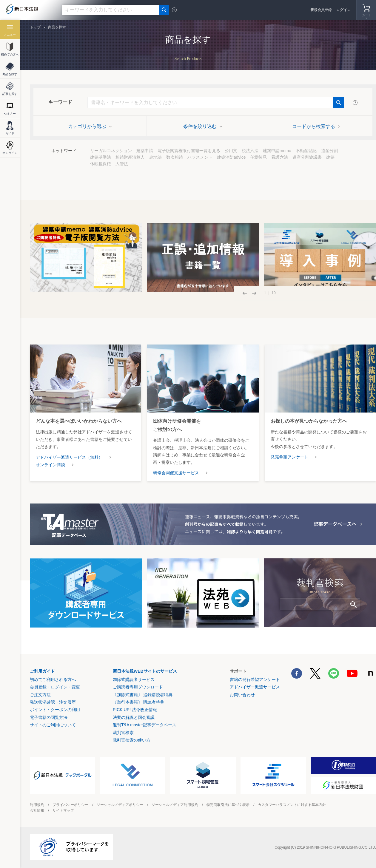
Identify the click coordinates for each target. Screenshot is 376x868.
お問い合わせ (242, 695)
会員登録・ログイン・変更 (55, 687)
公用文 (231, 151)
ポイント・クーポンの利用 (55, 710)
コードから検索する (316, 126)
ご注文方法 (40, 695)
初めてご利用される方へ (53, 679)
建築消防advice (231, 157)
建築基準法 (101, 157)
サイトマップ (63, 810)
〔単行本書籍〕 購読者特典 (138, 702)
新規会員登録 (321, 10)
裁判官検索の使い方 (132, 740)
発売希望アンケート (289, 457)
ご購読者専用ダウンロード (138, 687)
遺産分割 (329, 151)
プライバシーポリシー (70, 805)
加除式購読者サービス (134, 679)
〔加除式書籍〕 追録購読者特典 (143, 695)
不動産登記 (306, 151)
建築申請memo (277, 151)
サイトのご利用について (53, 725)
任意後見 (258, 157)
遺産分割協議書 (307, 157)
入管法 (122, 164)
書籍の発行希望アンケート (255, 679)
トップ (35, 27)
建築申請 (145, 151)
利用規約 (37, 805)
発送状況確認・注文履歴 (53, 702)
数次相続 (175, 157)
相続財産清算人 (130, 157)
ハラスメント (200, 157)
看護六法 (280, 157)
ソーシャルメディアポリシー (120, 805)
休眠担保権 (101, 164)
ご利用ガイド (42, 671)
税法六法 (250, 151)
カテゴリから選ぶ (90, 126)
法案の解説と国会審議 (134, 717)
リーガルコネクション (111, 151)
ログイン (343, 10)
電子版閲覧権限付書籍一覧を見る (189, 151)
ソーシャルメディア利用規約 (175, 805)
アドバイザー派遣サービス (255, 687)
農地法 (155, 157)
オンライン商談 (50, 465)
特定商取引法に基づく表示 (228, 805)
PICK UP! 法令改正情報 (135, 710)
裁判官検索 (123, 733)
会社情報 (37, 810)
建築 (330, 157)
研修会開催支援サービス (176, 473)
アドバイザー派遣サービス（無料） (69, 457)
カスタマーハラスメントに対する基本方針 (292, 805)
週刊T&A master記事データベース (145, 725)
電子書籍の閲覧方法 (49, 717)
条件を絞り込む (203, 126)
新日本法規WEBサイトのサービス (145, 671)
